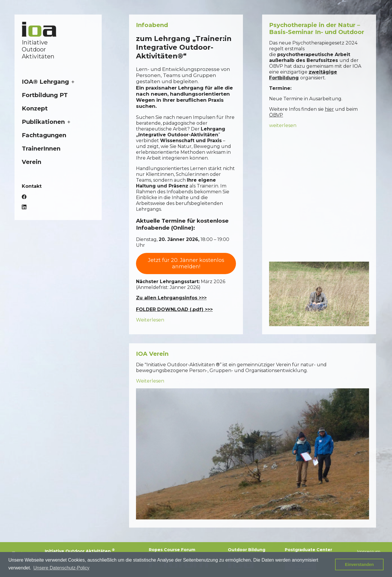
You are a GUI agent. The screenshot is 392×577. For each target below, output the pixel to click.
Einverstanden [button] (359, 565)
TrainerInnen (41, 149)
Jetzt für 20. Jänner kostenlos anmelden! (186, 264)
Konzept (35, 108)
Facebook (24, 197)
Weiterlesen (150, 320)
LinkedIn (24, 207)
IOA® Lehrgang (45, 82)
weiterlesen (283, 125)
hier (329, 109)
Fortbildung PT (45, 95)
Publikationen (43, 122)
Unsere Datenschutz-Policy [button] (61, 568)
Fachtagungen (44, 135)
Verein (32, 162)
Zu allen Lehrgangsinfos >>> (171, 298)
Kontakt (32, 186)
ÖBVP (276, 115)
